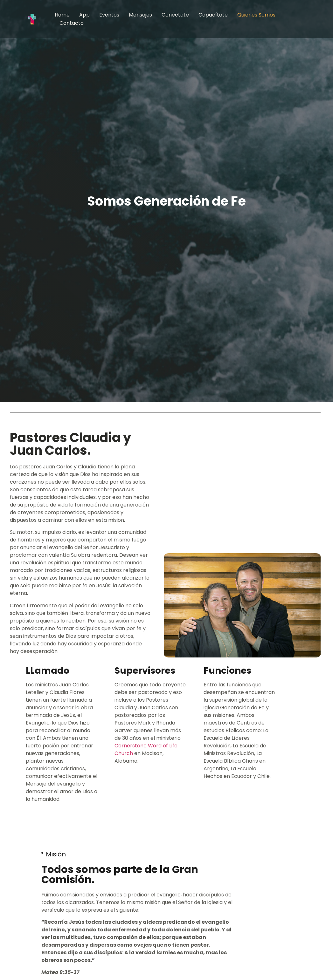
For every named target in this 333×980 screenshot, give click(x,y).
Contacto (72, 23)
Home (62, 15)
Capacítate (213, 15)
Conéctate (175, 15)
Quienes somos (256, 15)
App (84, 15)
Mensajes (140, 15)
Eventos (109, 15)
